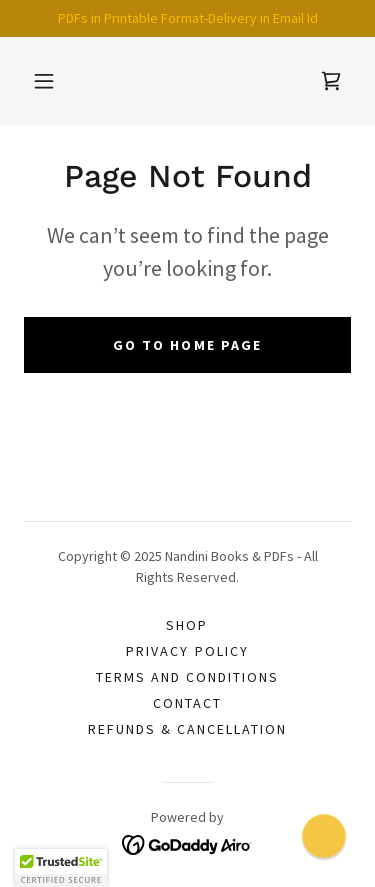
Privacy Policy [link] (187, 651)
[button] (44, 81)
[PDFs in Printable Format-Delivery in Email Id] (187, 18)
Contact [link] (187, 703)
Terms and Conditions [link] (187, 677)
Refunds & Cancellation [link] (187, 729)
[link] (331, 81)
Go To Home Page (187, 345)
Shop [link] (187, 625)
